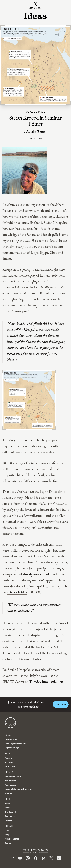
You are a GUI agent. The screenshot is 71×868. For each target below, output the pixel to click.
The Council (10, 812)
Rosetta (8, 793)
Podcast (9, 758)
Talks (8, 753)
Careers (8, 820)
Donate (9, 826)
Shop (7, 835)
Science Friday (17, 592)
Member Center (12, 839)
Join (7, 830)
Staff (7, 808)
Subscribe (61, 704)
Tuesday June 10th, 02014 (48, 682)
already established (36, 574)
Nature (12, 360)
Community (10, 816)
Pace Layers (10, 785)
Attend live (10, 766)
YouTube (9, 762)
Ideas (8, 735)
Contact (9, 843)
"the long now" (11, 739)
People (9, 799)
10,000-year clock (13, 776)
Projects (10, 772)
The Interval (10, 781)
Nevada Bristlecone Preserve (18, 789)
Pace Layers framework (16, 743)
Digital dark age (12, 748)
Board (8, 803)
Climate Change (35, 112)
